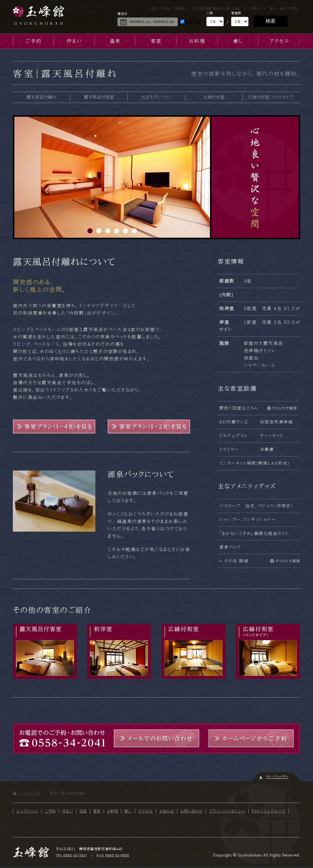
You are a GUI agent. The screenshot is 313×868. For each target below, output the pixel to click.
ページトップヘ (277, 777)
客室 (156, 41)
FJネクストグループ (269, 811)
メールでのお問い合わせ (156, 738)
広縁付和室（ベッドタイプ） (271, 97)
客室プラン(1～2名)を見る (149, 427)
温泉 (115, 41)
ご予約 (33, 41)
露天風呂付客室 (99, 97)
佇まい (74, 41)
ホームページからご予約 (251, 738)
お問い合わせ (191, 811)
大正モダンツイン (156, 97)
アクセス (279, 41)
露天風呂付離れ (42, 97)
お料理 (197, 41)
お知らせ (167, 811)
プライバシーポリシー (227, 811)
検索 (271, 21)
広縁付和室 (214, 97)
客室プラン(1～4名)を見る (54, 427)
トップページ (29, 793)
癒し (238, 41)
